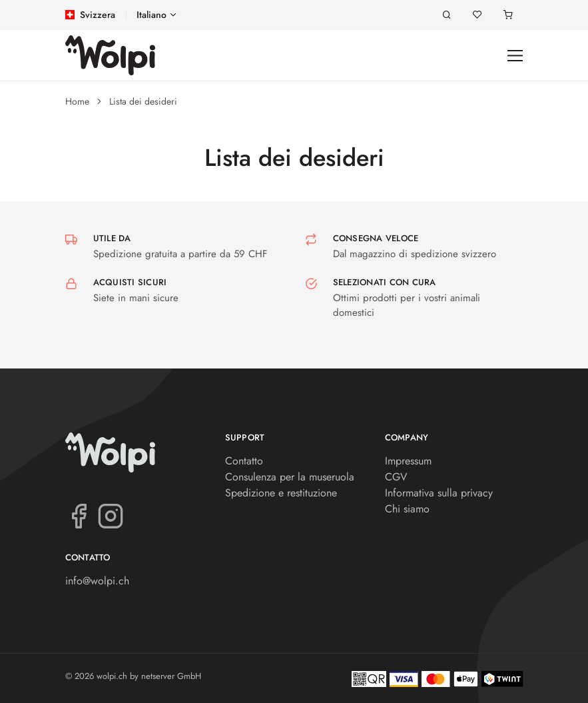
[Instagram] (111, 515)
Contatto (244, 461)
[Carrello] (508, 15)
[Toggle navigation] (515, 56)
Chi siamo (407, 509)
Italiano (151, 15)
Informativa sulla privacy (439, 493)
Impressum (408, 461)
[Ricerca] (447, 15)
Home (77, 101)
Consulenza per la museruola (290, 477)
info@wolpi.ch (97, 581)
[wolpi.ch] (110, 55)
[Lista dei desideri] (477, 15)
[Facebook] (79, 515)
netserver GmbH (171, 676)
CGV (396, 477)
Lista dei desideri (143, 101)
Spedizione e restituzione (281, 493)
